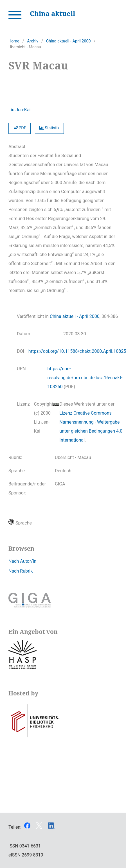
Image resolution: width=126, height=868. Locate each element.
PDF (20, 128)
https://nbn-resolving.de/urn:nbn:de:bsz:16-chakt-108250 (85, 378)
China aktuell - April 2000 (68, 41)
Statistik (49, 128)
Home (14, 41)
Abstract (17, 147)
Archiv (33, 41)
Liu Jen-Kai (20, 110)
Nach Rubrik (21, 571)
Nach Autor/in (22, 561)
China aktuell (52, 13)
